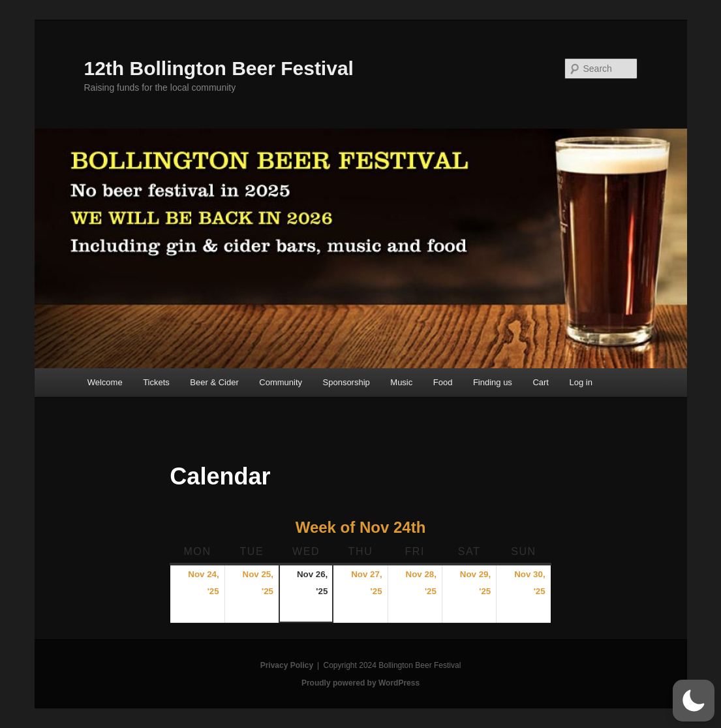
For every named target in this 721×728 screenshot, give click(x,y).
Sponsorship (346, 382)
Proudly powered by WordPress (360, 683)
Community (281, 382)
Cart (541, 382)
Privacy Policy (287, 665)
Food (443, 382)
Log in (580, 382)
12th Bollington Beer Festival (219, 68)
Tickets (156, 382)
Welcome (105, 382)
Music (401, 382)
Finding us (493, 382)
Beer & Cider (214, 382)
